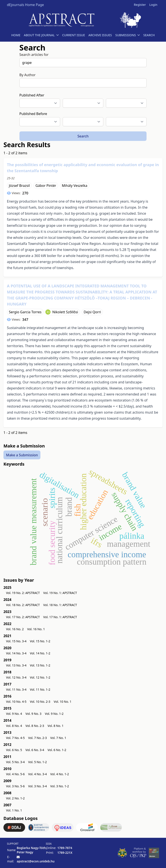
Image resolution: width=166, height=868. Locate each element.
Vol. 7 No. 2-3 (37, 738)
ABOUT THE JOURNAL (41, 35)
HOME (16, 35)
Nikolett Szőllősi (65, 312)
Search (83, 136)
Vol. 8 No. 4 (14, 726)
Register (140, 5)
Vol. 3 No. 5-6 (15, 786)
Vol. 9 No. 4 (14, 714)
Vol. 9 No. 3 (34, 714)
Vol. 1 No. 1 (14, 810)
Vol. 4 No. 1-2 (60, 774)
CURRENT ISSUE (73, 35)
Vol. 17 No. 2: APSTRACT (23, 617)
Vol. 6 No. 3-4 (35, 750)
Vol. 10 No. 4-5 (16, 702)
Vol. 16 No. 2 (15, 629)
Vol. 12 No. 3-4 (16, 677)
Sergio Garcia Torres (25, 312)
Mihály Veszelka (75, 186)
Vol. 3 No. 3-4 (37, 786)
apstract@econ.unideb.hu (36, 861)
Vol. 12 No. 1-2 (40, 677)
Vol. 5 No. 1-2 (37, 762)
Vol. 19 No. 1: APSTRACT (60, 593)
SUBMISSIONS (128, 35)
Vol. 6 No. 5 (14, 750)
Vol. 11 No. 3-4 (16, 689)
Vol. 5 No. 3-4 (15, 762)
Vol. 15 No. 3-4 (16, 641)
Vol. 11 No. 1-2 (40, 689)
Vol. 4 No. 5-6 (15, 774)
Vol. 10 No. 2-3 (40, 702)
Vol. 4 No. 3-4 (37, 774)
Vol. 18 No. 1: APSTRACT (60, 605)
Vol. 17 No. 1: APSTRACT (60, 617)
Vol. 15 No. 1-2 (40, 641)
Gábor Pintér (46, 186)
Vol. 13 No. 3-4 (16, 665)
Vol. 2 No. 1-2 (15, 798)
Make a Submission (22, 455)
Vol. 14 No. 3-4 (16, 653)
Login (153, 5)
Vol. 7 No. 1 (58, 738)
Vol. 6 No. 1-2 (57, 750)
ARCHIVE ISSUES (100, 35)
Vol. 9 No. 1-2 (54, 714)
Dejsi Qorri (92, 312)
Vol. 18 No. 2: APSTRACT (23, 605)
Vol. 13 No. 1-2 (40, 665)
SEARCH (149, 35)
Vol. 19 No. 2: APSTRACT (23, 593)
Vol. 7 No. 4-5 (15, 738)
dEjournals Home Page (25, 5)
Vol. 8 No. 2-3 (35, 726)
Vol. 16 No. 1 (36, 629)
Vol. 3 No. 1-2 (60, 786)
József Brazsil (19, 186)
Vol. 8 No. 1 (56, 726)
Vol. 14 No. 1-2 (40, 653)
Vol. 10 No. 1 (63, 702)
